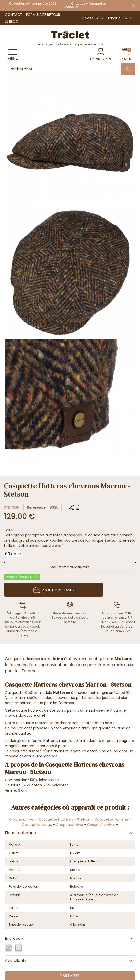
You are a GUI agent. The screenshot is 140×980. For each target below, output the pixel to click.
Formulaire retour (43, 15)
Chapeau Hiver (22, 819)
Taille (8, 530)
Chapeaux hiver (70, 825)
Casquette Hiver (101, 825)
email (130, 622)
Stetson (12, 507)
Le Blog (12, 21)
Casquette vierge (37, 825)
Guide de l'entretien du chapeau (23, 633)
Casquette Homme (111, 819)
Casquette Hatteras (56, 819)
